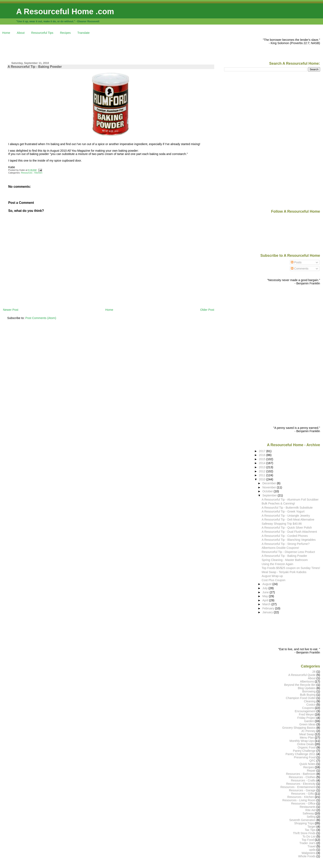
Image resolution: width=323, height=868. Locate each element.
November (270, 487)
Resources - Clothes (302, 777)
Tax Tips (310, 830)
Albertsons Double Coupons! (280, 548)
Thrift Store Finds (304, 833)
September (270, 495)
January (268, 612)
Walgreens (309, 853)
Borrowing (309, 691)
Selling (311, 817)
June (266, 592)
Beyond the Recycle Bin (300, 685)
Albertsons (307, 681)
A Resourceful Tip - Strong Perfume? (286, 544)
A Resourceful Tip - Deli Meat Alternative (288, 520)
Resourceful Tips (42, 33)
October (268, 491)
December (270, 483)
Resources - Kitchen (32, 173)
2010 (263, 479)
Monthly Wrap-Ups (302, 741)
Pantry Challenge (304, 751)
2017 (263, 451)
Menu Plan (307, 738)
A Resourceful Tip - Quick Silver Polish (287, 528)
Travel (312, 846)
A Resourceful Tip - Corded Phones (285, 536)
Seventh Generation (302, 820)
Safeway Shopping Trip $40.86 (282, 524)
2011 (263, 475)
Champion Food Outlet (301, 698)
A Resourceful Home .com (65, 11)
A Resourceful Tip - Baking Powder (35, 67)
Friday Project (306, 718)
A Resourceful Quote (302, 675)
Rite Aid (311, 810)
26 (314, 672)
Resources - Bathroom (301, 774)
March (267, 604)
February (269, 608)
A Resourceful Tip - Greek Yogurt (283, 511)
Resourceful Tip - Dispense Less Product (288, 552)
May (266, 596)
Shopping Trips (304, 823)
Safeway (308, 813)
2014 (263, 463)
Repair (311, 771)
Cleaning (310, 701)
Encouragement (305, 711)
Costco (311, 705)
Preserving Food (305, 757)
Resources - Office (303, 803)
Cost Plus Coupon (273, 580)
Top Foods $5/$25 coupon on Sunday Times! (291, 568)
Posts (296, 262)
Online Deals (305, 744)
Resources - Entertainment (298, 787)
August (267, 584)
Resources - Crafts (303, 780)
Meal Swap (307, 734)
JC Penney (308, 731)
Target (311, 827)
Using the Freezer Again (277, 564)
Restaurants (308, 807)
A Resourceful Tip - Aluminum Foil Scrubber (290, 500)
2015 (263, 459)
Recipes (65, 33)
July (265, 588)
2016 (263, 455)
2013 (263, 467)
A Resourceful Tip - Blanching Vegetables (289, 540)
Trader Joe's (307, 843)
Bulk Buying (308, 695)
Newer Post (11, 310)
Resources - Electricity (301, 784)
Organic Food (307, 747)
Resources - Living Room (299, 800)
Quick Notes (308, 764)
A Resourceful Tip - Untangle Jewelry (286, 516)
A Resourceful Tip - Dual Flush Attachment (289, 532)
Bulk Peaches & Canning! (278, 503)
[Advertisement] (78, 47)
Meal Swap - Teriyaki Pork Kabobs (284, 572)
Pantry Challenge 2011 (301, 754)
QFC (312, 761)
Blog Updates (307, 688)
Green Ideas (307, 724)
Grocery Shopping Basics (299, 728)
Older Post (207, 310)
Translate (84, 33)
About (21, 33)
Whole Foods (307, 856)
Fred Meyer (306, 714)
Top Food (308, 840)
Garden (309, 721)
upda (312, 850)
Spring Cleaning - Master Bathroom (285, 560)
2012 (263, 471)
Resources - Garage (302, 790)
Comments (300, 269)
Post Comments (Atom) (41, 318)
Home (6, 33)
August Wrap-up (272, 576)
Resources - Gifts (303, 794)
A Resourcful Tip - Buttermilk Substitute (287, 508)
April (266, 600)
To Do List (309, 836)
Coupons (308, 708)
